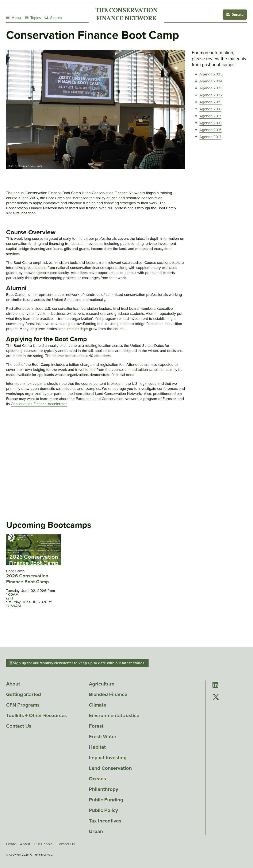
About (13, 684)
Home (11, 844)
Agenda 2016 (210, 123)
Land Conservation (110, 768)
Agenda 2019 (210, 102)
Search (53, 18)
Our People (43, 844)
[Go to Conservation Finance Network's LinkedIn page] (215, 685)
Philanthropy (103, 789)
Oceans (97, 779)
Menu (14, 18)
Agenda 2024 (211, 81)
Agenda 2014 (210, 137)
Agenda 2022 (211, 95)
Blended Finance (108, 694)
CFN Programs (23, 705)
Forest (96, 726)
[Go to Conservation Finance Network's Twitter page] (216, 697)
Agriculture (102, 684)
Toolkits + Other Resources (36, 715)
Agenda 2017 (210, 116)
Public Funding (106, 800)
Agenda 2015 (210, 130)
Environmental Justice (114, 715)
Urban (96, 831)
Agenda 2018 (210, 109)
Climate (97, 705)
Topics (33, 18)
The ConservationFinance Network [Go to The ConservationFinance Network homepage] (126, 15)
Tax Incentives (105, 821)
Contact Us (19, 726)
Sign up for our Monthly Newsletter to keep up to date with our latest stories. (77, 663)
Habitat (97, 747)
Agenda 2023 (211, 88)
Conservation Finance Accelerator (39, 404)
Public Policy (103, 810)
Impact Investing (108, 758)
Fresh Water (103, 737)
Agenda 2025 (211, 74)
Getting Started (24, 694)
